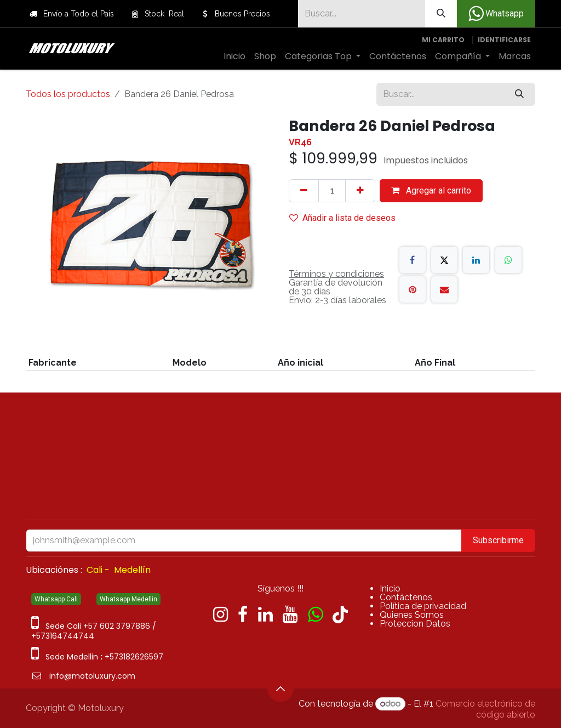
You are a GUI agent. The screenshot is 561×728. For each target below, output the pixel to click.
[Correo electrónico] (444, 289)
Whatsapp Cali (56, 599)
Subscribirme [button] (498, 540)
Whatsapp (496, 14)
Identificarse (504, 40)
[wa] (315, 615)
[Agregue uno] (360, 191)
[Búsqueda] (441, 14)
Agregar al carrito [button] (431, 190)
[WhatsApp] (508, 260)
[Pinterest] (413, 289)
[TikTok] (340, 615)
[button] (280, 689)
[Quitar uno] (304, 191)
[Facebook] (413, 260)
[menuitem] (234, 56)
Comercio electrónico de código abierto (485, 709)
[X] (444, 260)
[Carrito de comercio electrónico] (443, 40)
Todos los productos (68, 94)
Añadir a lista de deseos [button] (342, 218)
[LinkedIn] (476, 260)
